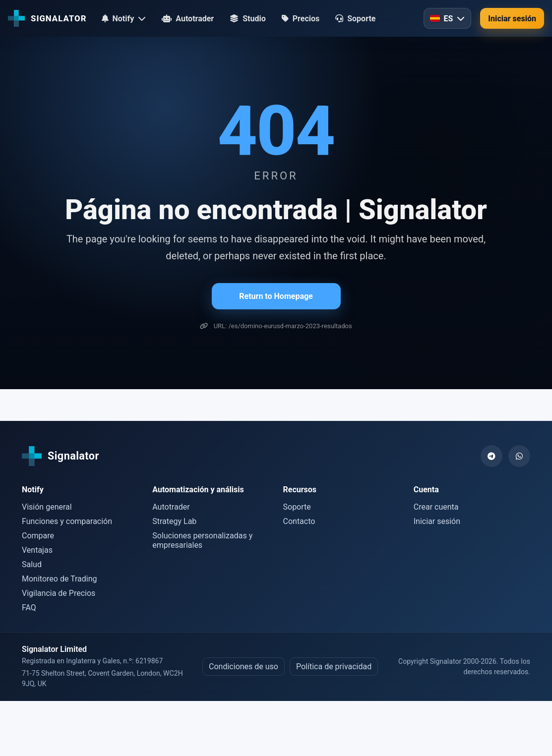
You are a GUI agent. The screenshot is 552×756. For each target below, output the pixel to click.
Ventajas (37, 550)
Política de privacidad (334, 667)
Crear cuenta (436, 507)
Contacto (299, 521)
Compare (38, 536)
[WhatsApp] (519, 456)
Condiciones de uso (244, 667)
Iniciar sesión (512, 19)
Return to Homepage (276, 296)
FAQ (29, 608)
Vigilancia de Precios (59, 593)
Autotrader (171, 507)
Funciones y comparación (67, 521)
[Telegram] (491, 456)
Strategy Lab (174, 521)
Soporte (297, 507)
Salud (32, 564)
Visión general (47, 507)
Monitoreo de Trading (60, 579)
